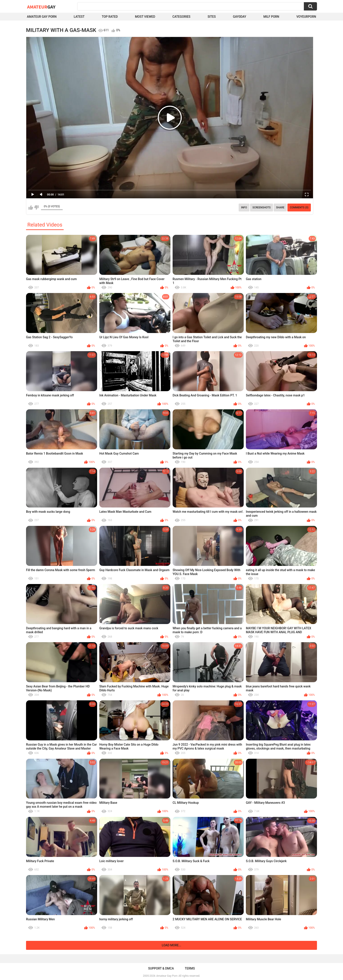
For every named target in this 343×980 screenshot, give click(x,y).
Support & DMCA (161, 968)
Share (280, 208)
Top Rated (110, 17)
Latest (79, 17)
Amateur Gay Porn (42, 17)
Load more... (172, 945)
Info (244, 208)
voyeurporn (306, 17)
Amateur (41, 7)
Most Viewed (145, 17)
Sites (212, 17)
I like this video (31, 208)
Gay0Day (240, 17)
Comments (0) (299, 208)
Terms (190, 968)
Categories (181, 17)
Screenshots (262, 208)
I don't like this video (36, 208)
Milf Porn (271, 17)
